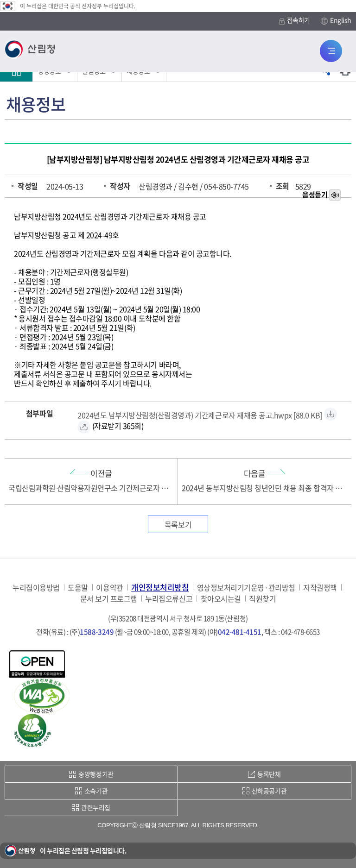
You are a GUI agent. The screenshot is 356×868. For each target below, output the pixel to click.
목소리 (336, 195)
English (336, 20)
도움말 (78, 588)
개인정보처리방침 (160, 587)
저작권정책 (320, 588)
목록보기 (178, 524)
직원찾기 (262, 599)
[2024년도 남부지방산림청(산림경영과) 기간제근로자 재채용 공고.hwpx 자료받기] (200, 414)
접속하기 (295, 20)
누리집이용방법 (36, 588)
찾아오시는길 (221, 599)
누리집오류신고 (169, 599)
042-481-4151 (240, 632)
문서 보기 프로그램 (109, 599)
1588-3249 (97, 632)
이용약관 (109, 588)
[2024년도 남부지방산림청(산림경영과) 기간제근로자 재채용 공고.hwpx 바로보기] (84, 427)
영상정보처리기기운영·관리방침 (246, 588)
